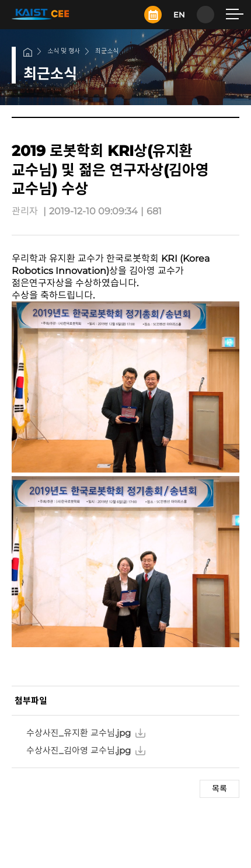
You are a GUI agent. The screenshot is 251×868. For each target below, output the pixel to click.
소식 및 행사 (64, 51)
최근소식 (107, 51)
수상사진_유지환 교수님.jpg (79, 733)
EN (179, 15)
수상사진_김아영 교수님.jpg (79, 750)
